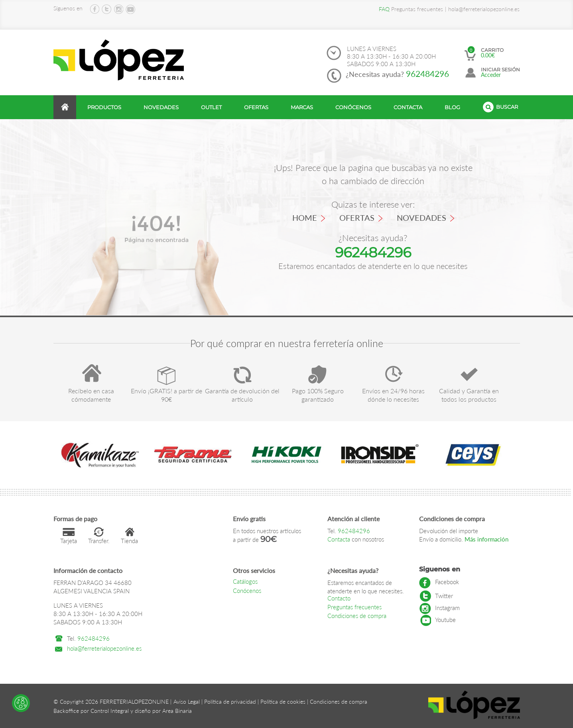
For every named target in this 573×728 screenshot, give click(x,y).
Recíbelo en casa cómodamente (91, 395)
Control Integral (110, 711)
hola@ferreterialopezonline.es (484, 9)
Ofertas (256, 107)
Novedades (161, 107)
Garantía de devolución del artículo (242, 395)
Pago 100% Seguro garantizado (318, 395)
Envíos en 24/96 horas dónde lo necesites (393, 395)
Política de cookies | (284, 702)
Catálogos (245, 581)
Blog (452, 107)
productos (104, 107)
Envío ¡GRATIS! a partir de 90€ (166, 395)
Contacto (339, 598)
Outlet (211, 107)
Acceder (491, 75)
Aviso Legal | (188, 702)
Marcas (302, 107)
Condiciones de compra (357, 616)
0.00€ (488, 55)
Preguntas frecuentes (411, 9)
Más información (486, 539)
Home (309, 218)
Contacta (408, 107)
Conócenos (353, 107)
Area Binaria (177, 711)
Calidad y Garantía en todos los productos (469, 395)
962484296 (427, 74)
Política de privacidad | (231, 702)
